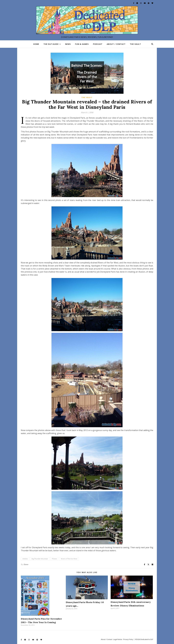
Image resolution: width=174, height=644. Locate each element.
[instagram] (141, 3)
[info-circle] (137, 3)
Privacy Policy (128, 639)
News (68, 44)
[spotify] (149, 3)
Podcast (98, 44)
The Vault (135, 44)
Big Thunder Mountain (40, 559)
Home (36, 44)
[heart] (152, 3)
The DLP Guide (51, 44)
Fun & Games (82, 44)
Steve (26, 564)
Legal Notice (118, 639)
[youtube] (145, 3)
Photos (54, 559)
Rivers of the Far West (69, 559)
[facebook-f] (134, 3)
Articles (25, 559)
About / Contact (116, 44)
